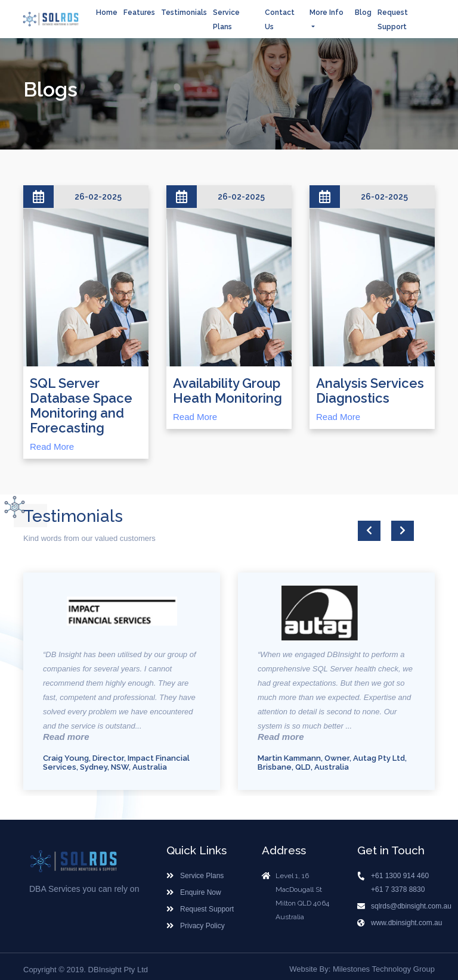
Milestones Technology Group (384, 968)
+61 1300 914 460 (400, 875)
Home (107, 13)
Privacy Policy (202, 925)
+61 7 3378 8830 (398, 888)
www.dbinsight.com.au (406, 922)
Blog (363, 13)
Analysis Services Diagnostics (370, 391)
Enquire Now (201, 891)
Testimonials (184, 13)
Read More (52, 447)
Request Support (207, 908)
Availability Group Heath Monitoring (228, 391)
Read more (66, 737)
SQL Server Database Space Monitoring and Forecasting (81, 406)
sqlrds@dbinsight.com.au (411, 905)
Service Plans (202, 875)
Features (139, 13)
